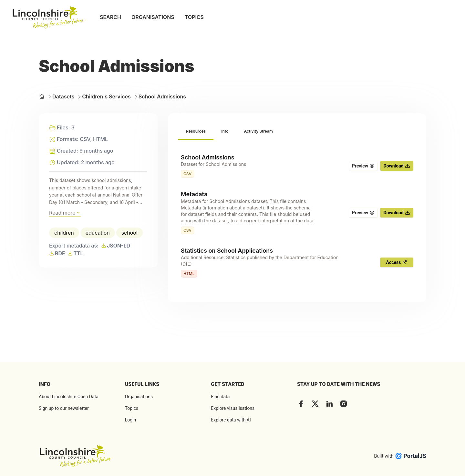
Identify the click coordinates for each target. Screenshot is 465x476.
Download (397, 166)
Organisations (139, 397)
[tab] (196, 132)
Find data (220, 397)
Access (397, 262)
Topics (132, 408)
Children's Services (104, 96)
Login (131, 420)
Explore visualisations (233, 408)
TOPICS (194, 17)
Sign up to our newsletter (64, 408)
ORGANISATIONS (153, 17)
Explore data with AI (231, 420)
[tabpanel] (297, 216)
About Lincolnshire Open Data (69, 397)
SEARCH (110, 17)
